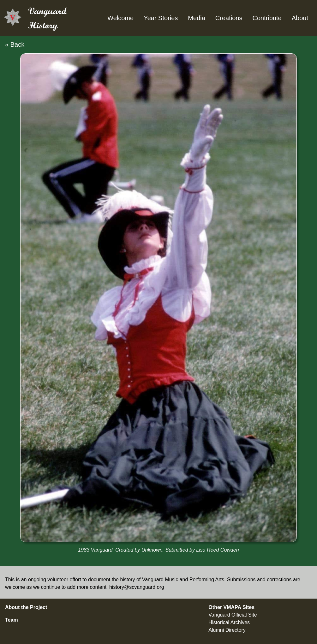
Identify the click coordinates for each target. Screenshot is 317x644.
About (300, 18)
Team (12, 620)
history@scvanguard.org (137, 587)
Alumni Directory (227, 630)
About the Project (26, 607)
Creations (229, 18)
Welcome (120, 18)
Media (196, 18)
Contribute (267, 18)
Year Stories (161, 18)
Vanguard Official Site (233, 615)
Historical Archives (229, 622)
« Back (15, 44)
